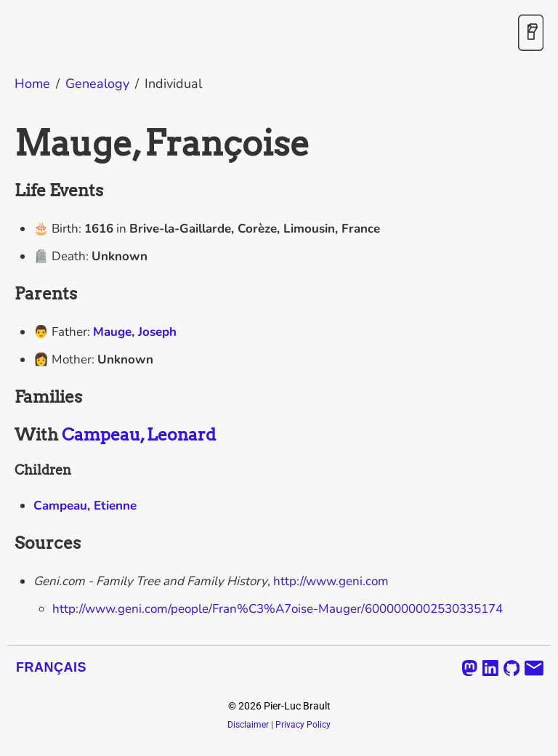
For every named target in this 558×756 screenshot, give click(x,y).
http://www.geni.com (331, 581)
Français (51, 667)
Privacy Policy (303, 725)
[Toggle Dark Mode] (531, 34)
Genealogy (97, 84)
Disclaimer (248, 725)
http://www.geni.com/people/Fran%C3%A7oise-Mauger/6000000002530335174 (278, 609)
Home (32, 84)
